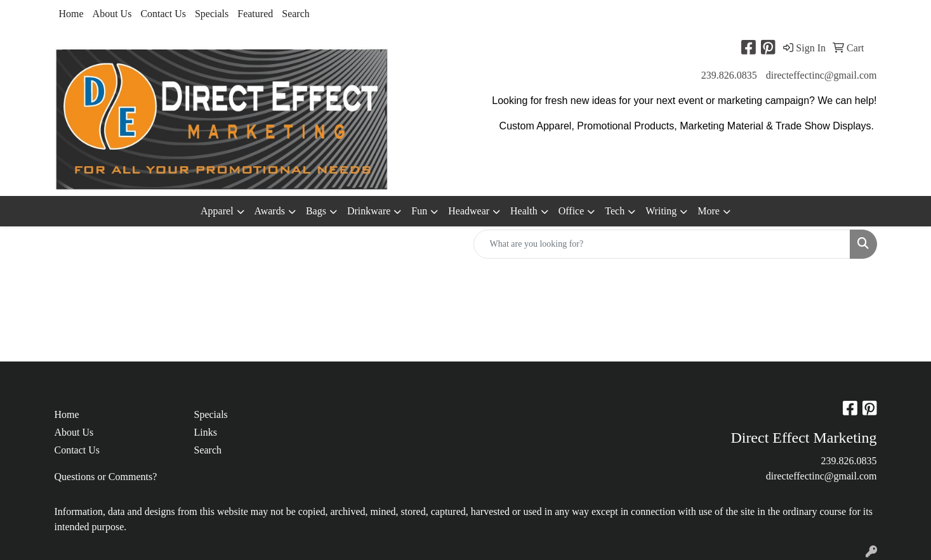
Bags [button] (316, 211)
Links (206, 432)
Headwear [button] (469, 211)
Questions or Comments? (106, 477)
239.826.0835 (729, 75)
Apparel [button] (217, 211)
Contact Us (163, 14)
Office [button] (571, 211)
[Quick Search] (662, 244)
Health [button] (524, 211)
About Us (112, 14)
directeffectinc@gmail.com (822, 75)
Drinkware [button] (369, 211)
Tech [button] (615, 211)
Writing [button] (661, 211)
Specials (212, 14)
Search (296, 14)
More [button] (709, 211)
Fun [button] (419, 211)
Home (71, 14)
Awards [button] (270, 211)
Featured (255, 14)
